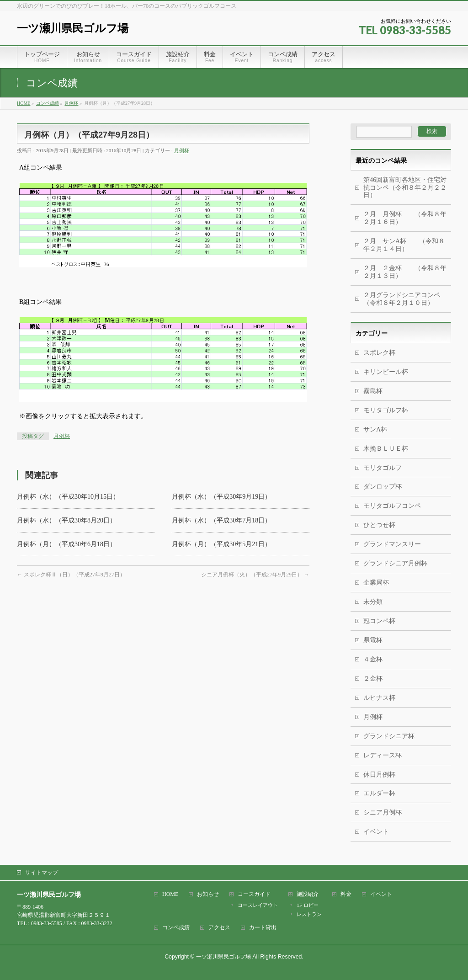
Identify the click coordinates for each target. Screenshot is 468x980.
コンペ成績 (176, 928)
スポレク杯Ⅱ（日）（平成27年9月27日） (71, 575)
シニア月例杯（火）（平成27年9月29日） (255, 575)
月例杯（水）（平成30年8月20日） (66, 520)
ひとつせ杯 (379, 525)
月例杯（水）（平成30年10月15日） (68, 497)
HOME (170, 894)
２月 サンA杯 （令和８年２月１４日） (404, 245)
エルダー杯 (379, 793)
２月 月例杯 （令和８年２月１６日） (405, 218)
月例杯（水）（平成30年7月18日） (221, 520)
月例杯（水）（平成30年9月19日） (221, 497)
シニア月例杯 (383, 812)
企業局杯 (376, 583)
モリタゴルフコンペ (392, 506)
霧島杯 (373, 391)
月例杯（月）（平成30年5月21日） (221, 544)
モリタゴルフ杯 (386, 410)
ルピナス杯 (379, 698)
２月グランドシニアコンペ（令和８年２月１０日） (402, 299)
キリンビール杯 (386, 372)
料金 (346, 894)
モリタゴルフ (383, 468)
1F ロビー (307, 905)
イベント (376, 832)
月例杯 (182, 150)
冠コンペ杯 (379, 621)
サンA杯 (375, 429)
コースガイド (254, 894)
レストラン (309, 914)
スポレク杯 (379, 353)
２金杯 (373, 679)
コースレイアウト (258, 905)
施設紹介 (308, 894)
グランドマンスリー (392, 544)
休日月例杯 (379, 775)
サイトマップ (42, 873)
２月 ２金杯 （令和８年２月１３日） (405, 272)
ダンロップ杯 (383, 487)
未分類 (373, 602)
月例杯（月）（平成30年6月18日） (66, 544)
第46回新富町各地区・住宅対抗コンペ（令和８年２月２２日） (405, 188)
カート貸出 (263, 928)
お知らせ (208, 894)
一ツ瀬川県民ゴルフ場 (73, 28)
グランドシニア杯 (389, 736)
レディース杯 (383, 755)
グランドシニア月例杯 (395, 563)
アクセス (219, 928)
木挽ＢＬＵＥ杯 (386, 449)
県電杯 (373, 640)
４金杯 (373, 659)
